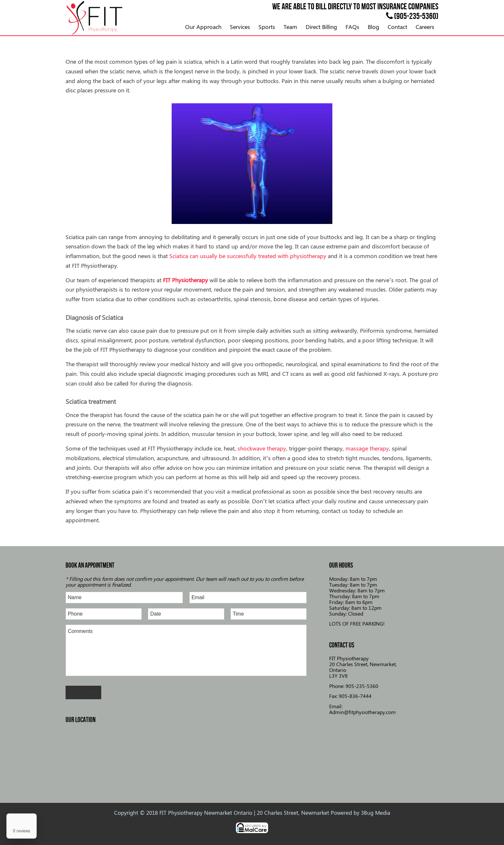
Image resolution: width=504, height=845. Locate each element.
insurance (392, 6)
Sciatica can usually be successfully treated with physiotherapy (248, 256)
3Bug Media (376, 812)
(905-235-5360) (412, 16)
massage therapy (367, 448)
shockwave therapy (262, 448)
